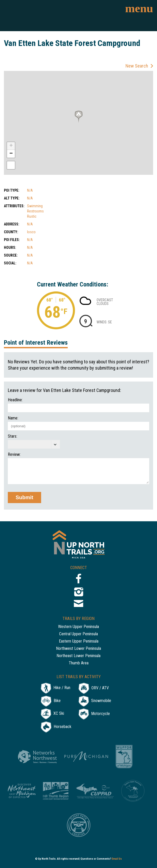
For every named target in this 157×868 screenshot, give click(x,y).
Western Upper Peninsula (78, 627)
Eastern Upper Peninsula (79, 641)
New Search (137, 66)
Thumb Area (79, 663)
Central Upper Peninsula (78, 634)
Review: (14, 455)
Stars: (12, 436)
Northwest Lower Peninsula (78, 649)
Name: (13, 418)
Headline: (15, 400)
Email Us (117, 859)
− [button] (11, 154)
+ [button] (11, 146)
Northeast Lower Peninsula (78, 656)
